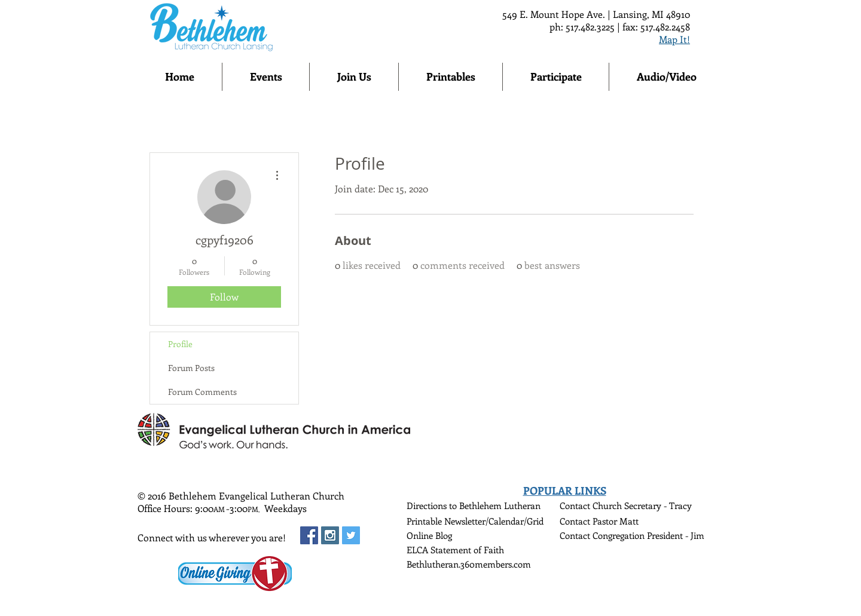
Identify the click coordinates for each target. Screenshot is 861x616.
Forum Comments (202, 392)
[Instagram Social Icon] (330, 535)
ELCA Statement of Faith (455, 550)
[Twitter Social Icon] (351, 535)
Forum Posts (191, 368)
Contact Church (592, 505)
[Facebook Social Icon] (309, 535)
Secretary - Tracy (658, 505)
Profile (180, 344)
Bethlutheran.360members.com (469, 564)
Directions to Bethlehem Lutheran (474, 505)
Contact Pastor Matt (599, 521)
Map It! (674, 39)
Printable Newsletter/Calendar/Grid (475, 521)
